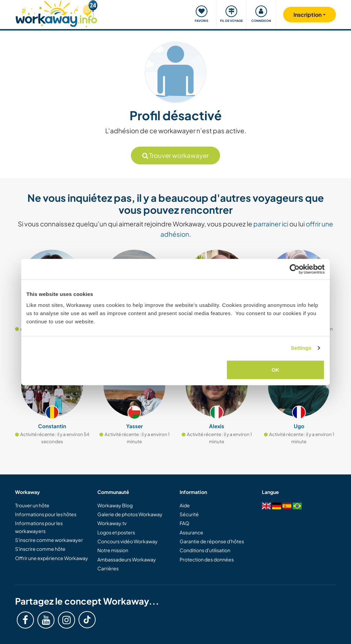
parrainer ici (271, 224)
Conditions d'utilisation (205, 550)
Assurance (191, 532)
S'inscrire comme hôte (40, 549)
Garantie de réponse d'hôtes (212, 541)
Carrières (108, 568)
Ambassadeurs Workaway (127, 559)
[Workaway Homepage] (56, 13)
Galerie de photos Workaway (130, 514)
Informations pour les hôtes (46, 514)
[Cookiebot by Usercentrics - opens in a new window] (295, 269)
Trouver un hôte (32, 505)
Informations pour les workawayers (39, 527)
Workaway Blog (115, 505)
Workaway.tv (112, 523)
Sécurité (189, 514)
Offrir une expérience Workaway (52, 558)
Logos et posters (116, 532)
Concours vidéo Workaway (128, 541)
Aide (185, 505)
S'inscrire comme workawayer (49, 540)
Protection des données (207, 559)
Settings (301, 348)
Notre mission (113, 550)
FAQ (184, 523)
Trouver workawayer (175, 155)
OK (275, 369)
